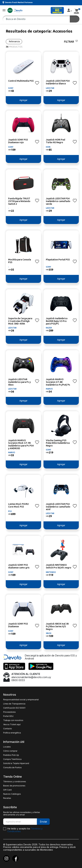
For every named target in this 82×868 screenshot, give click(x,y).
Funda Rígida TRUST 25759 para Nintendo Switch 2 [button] (19, 201)
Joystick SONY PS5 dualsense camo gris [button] (19, 566)
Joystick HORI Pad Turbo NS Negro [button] (56, 141)
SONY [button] (11, 88)
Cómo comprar (10, 751)
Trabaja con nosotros (13, 720)
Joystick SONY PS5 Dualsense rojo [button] (18, 141)
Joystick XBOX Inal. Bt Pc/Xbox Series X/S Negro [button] (57, 626)
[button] (4, 10)
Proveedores (9, 712)
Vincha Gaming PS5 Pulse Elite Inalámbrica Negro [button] (58, 443)
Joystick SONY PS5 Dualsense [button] (18, 625)
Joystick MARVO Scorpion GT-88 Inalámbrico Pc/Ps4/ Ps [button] (58, 382)
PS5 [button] (10, 511)
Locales (7, 747)
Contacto (8, 729)
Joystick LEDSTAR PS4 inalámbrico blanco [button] (58, 82)
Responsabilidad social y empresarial (21, 700)
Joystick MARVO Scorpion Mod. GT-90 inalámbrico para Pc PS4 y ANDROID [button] (21, 444)
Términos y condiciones (15, 782)
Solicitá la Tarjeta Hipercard (16, 763)
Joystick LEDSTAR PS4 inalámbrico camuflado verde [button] (58, 201)
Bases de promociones (14, 786)
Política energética (12, 733)
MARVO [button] (49, 389)
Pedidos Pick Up (11, 755)
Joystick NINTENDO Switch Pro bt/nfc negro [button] (59, 566)
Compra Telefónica (12, 759)
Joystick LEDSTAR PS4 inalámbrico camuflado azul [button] (58, 507)
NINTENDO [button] (51, 572)
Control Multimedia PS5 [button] (21, 81)
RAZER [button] (49, 328)
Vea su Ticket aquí (12, 725)
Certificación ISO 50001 (14, 708)
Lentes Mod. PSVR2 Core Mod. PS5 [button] (18, 505)
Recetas (7, 798)
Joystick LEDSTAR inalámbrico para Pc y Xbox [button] (19, 382)
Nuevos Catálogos (12, 794)
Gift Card (7, 790)
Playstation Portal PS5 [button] (58, 260)
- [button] (9, 208)
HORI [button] (48, 147)
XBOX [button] (49, 633)
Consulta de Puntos (12, 768)
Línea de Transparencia (14, 704)
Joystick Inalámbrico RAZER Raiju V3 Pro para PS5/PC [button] (57, 321)
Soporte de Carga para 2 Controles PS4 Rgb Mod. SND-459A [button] (20, 321)
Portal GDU (8, 716)
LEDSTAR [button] (50, 88)
